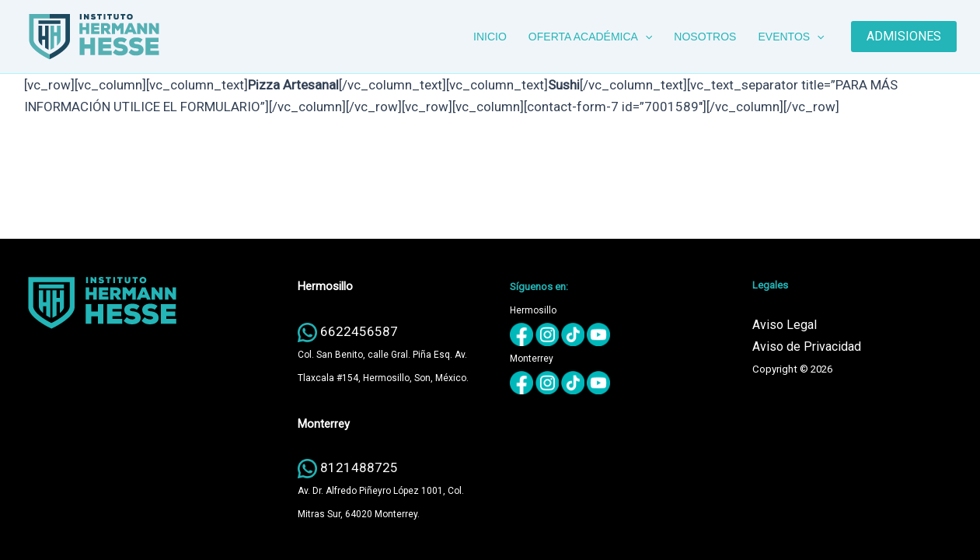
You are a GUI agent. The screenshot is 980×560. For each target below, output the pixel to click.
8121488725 (359, 467)
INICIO (490, 37)
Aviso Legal (785, 325)
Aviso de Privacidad (807, 346)
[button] (645, 37)
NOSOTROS (705, 37)
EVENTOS (791, 37)
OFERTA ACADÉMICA (590, 37)
